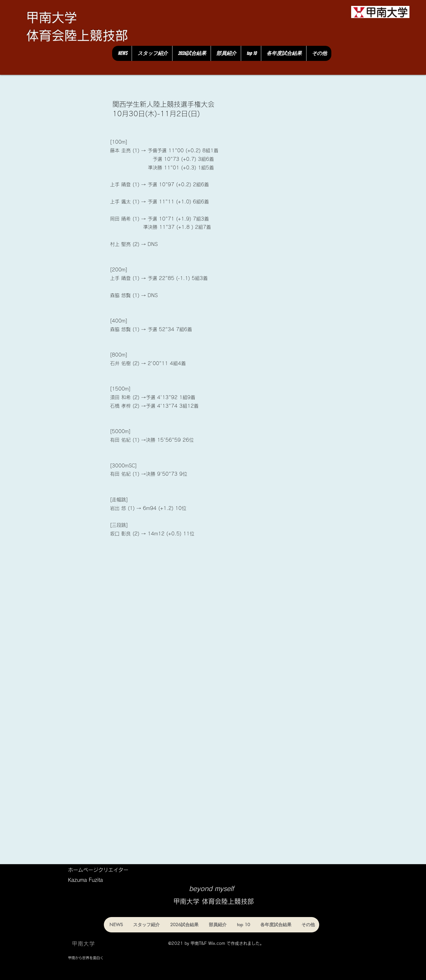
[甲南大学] (380, 12)
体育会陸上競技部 (77, 35)
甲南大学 (51, 17)
